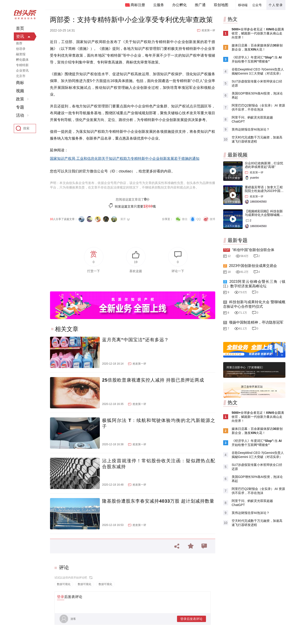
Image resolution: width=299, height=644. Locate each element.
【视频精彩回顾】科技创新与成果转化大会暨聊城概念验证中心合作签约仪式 (264, 215)
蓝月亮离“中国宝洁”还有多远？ (135, 340)
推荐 (19, 43)
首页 (20, 28)
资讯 (20, 36)
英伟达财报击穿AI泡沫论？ (251, 129)
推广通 (200, 5)
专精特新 (22, 65)
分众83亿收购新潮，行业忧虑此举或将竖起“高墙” (264, 165)
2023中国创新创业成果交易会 (253, 266)
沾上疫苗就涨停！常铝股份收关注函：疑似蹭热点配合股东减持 (159, 464)
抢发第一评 (208, 30)
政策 (20, 99)
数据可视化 (64, 584)
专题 (20, 107)
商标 (20, 83)
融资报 (21, 54)
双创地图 (221, 5)
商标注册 (138, 5)
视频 (20, 91)
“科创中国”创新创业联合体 (253, 250)
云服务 (159, 5)
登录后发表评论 (191, 619)
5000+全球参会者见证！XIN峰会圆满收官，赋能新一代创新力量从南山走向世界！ (258, 33)
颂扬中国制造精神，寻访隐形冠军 (256, 322)
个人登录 (276, 5)
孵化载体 (22, 60)
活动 (20, 115)
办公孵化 (179, 5)
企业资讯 (22, 70)
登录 (61, 597)
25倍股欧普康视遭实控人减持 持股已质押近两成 (153, 380)
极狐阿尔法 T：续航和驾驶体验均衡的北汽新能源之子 (159, 423)
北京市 (21, 76)
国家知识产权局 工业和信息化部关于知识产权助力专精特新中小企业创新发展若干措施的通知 (125, 159)
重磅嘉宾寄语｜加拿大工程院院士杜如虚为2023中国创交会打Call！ (264, 191)
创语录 (21, 49)
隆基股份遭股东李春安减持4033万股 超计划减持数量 (158, 501)
